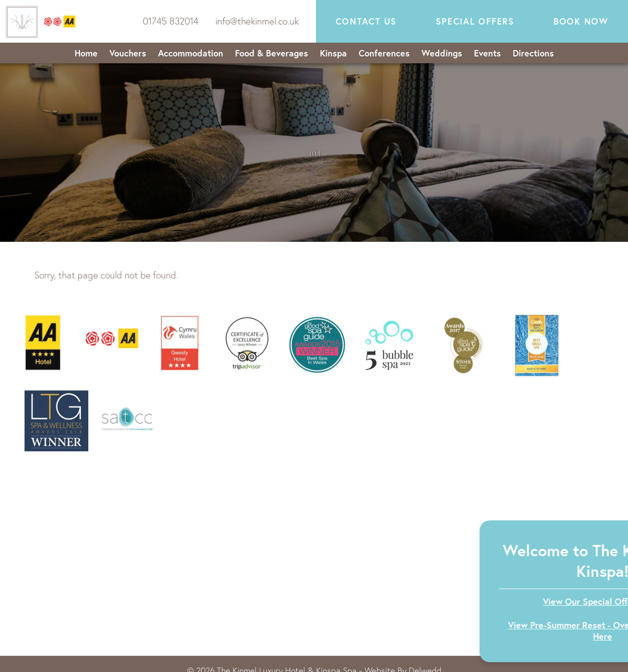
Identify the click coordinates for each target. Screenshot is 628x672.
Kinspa (333, 53)
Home (86, 53)
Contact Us (366, 21)
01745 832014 (170, 21)
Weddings (442, 53)
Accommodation (191, 53)
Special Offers (475, 21)
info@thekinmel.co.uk (257, 21)
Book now (581, 21)
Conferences (384, 53)
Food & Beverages (272, 53)
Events (487, 53)
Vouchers (128, 53)
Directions (533, 53)
